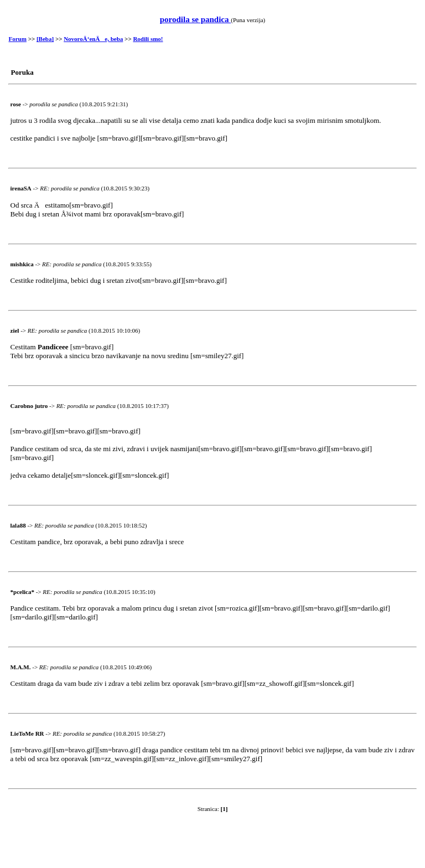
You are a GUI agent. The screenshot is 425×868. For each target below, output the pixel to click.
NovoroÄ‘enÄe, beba (93, 39)
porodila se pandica (196, 19)
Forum (18, 39)
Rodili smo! (148, 39)
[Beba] (45, 39)
